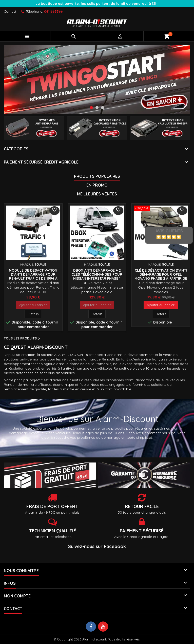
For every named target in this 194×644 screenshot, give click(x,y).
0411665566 (53, 11)
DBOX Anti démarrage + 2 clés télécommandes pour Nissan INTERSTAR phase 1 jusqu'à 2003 (97, 276)
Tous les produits (23, 339)
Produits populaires (97, 176)
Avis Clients (169, 231)
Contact (10, 11)
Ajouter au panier (33, 305)
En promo (97, 185)
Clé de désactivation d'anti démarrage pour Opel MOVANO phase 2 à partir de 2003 (161, 276)
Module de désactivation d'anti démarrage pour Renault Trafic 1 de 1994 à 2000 (33, 276)
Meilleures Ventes (97, 194)
